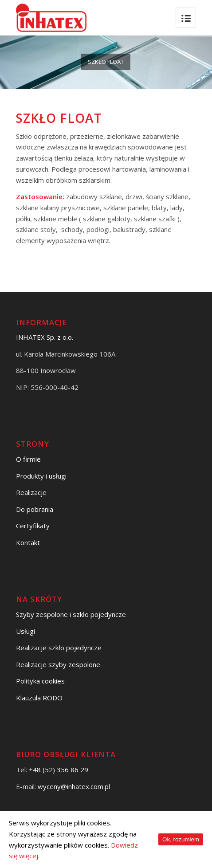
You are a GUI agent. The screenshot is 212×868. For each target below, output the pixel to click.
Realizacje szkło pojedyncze (59, 648)
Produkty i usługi (41, 476)
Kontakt (28, 542)
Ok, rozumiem (181, 839)
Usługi (26, 631)
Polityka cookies (40, 681)
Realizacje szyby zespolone (58, 664)
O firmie (28, 459)
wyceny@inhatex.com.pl (74, 786)
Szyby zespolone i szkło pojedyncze (71, 614)
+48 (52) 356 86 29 (59, 770)
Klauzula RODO (39, 698)
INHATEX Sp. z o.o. (45, 337)
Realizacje (31, 492)
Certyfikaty (33, 526)
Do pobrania (35, 509)
